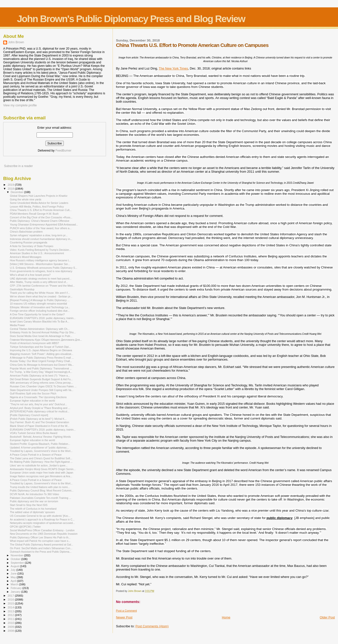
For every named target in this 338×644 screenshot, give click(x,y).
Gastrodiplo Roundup (22, 289)
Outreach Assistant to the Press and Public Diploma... (41, 552)
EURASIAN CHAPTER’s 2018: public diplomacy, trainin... (43, 318)
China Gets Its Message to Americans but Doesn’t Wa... (42, 365)
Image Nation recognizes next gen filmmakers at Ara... (41, 476)
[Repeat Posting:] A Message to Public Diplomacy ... (40, 300)
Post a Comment (126, 611)
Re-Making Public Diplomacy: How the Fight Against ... (41, 462)
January (16, 592)
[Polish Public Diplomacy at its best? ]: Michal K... (38, 419)
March (15, 584)
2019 (11, 185)
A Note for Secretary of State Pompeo (32, 246)
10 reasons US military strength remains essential (38, 304)
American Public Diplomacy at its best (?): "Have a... (40, 376)
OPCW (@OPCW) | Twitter (25, 527)
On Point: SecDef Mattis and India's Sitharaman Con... (41, 548)
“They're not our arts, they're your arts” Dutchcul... (38, 404)
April (14, 581)
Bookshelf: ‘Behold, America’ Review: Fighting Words (40, 437)
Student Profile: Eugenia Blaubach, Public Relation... (40, 444)
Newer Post (124, 617)
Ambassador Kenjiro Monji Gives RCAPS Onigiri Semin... (43, 469)
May (14, 577)
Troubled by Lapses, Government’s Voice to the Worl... (41, 451)
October (16, 559)
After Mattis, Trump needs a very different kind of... (39, 282)
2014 (11, 607)
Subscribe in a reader (18, 166)
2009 (11, 627)
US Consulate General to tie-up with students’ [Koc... (40, 516)
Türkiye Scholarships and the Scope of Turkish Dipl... (40, 347)
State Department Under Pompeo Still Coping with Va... (42, 390)
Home (226, 617)
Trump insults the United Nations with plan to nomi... (40, 487)
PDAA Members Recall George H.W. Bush (34, 214)
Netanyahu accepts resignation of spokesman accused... (42, 523)
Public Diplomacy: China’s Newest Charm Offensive (39, 221)
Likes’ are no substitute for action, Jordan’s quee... (39, 465)
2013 (11, 611)
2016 (11, 599)
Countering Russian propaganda (28, 242)
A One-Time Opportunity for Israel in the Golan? (37, 314)
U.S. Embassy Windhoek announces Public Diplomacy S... (44, 268)
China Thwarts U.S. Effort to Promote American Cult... (41, 210)
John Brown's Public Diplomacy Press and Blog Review (131, 19)
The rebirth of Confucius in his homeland (33, 509)
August (15, 566)
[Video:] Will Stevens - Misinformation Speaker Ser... (40, 264)
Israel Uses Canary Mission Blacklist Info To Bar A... (40, 322)
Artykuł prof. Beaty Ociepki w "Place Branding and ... (40, 408)
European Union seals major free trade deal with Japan (41, 473)
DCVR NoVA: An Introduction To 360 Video (34, 494)
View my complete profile (20, 105)
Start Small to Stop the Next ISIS (29, 505)
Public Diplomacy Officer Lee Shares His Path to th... (40, 537)
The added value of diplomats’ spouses (32, 512)
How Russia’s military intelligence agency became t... (40, 260)
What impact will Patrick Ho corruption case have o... (40, 541)
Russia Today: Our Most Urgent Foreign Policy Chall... (41, 361)
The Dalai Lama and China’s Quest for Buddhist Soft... (41, 458)
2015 (11, 603)
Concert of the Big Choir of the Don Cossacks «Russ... (41, 217)
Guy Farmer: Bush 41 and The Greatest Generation (39, 422)
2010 (11, 623)
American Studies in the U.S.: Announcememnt (37, 253)
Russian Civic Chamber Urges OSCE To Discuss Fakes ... (43, 386)
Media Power (17, 325)
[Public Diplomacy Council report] (29, 415)
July (14, 570)
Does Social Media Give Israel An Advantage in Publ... (41, 336)
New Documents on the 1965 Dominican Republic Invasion (44, 534)
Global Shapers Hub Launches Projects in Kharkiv (39, 196)
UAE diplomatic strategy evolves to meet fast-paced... (41, 279)
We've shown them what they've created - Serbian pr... (41, 296)
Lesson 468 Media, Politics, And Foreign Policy (37, 207)
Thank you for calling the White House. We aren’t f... (40, 293)
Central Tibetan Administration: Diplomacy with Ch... (40, 329)
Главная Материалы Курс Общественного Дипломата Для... (46, 340)
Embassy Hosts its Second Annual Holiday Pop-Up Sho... (43, 332)
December (17, 192)
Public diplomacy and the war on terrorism (34, 501)
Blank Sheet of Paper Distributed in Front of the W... (40, 426)
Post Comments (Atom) (152, 626)
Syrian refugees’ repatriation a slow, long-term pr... (39, 235)
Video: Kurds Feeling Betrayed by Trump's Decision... (40, 250)
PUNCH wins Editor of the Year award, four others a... (41, 228)
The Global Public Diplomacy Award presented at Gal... (41, 545)
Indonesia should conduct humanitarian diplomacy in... (41, 239)
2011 (11, 619)
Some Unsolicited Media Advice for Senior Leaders (39, 203)
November (17, 555)
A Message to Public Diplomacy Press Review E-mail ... (42, 358)
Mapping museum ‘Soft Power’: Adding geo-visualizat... (42, 354)
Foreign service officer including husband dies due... (40, 311)
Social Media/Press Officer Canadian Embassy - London (42, 530)
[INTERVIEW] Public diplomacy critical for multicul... (40, 411)
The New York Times (173, 68)
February (17, 588)
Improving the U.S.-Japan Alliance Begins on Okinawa (41, 350)
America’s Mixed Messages (26, 257)
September (18, 563)
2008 (11, 631)
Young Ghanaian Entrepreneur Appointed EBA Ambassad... (44, 224)
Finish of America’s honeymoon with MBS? (34, 343)
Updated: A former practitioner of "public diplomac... (39, 448)
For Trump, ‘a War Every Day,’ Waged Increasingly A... (41, 372)
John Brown (16, 42)
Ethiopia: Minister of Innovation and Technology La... (40, 307)
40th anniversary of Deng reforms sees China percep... (41, 383)
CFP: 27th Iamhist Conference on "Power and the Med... (42, 286)
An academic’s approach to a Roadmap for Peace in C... (42, 519)
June (14, 574)
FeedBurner (63, 151)
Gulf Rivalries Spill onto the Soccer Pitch (33, 393)
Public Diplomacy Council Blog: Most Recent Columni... (42, 490)
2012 (11, 615)
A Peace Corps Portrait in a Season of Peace (36, 455)
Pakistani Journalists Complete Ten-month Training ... (40, 498)
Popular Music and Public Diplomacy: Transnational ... (41, 368)
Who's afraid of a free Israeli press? (30, 275)
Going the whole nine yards (26, 199)
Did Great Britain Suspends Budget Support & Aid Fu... (41, 379)
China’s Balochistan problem (26, 232)
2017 (11, 595)
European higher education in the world (32, 401)
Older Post (327, 617)
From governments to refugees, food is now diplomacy (41, 271)
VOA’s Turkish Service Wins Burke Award (33, 433)
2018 (11, 189)
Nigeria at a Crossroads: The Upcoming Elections (38, 397)
